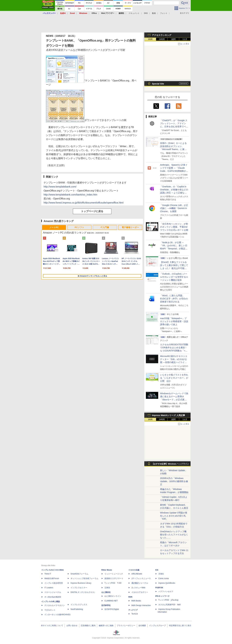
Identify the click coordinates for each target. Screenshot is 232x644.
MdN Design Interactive (141, 605)
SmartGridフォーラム (79, 574)
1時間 (150, 39)
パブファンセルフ (166, 592)
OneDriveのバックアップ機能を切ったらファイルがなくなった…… (174, 535)
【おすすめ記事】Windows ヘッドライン (170, 464)
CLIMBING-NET (111, 601)
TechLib (135, 614)
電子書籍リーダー (130, 227)
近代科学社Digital (112, 609)
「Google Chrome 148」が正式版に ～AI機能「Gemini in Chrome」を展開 (174, 208)
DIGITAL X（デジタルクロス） (83, 592)
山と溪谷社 (106, 592)
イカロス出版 (134, 570)
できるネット (50, 610)
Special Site (158, 84)
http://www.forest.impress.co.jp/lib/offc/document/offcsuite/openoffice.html (83, 203)
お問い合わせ (72, 626)
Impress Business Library (81, 583)
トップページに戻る (92, 211)
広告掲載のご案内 (88, 626)
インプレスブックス (79, 605)
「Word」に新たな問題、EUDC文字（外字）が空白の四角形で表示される (174, 299)
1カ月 (185, 39)
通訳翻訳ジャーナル (140, 583)
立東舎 (107, 588)
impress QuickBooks (167, 583)
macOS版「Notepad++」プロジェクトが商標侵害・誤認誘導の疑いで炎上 (174, 321)
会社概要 (142, 626)
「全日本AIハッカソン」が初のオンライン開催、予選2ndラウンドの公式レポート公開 (174, 227)
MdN (130, 597)
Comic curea (164, 578)
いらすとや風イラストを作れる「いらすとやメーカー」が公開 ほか (174, 378)
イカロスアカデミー (140, 592)
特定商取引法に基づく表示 (180, 626)
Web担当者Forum (52, 578)
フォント (164, 13)
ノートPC (54, 227)
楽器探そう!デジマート (114, 578)
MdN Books (136, 601)
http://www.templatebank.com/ (60, 187)
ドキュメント (134, 13)
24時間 (162, 39)
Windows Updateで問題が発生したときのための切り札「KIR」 (174, 516)
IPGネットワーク (162, 596)
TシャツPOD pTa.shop (168, 600)
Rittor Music (107, 570)
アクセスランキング (162, 35)
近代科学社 (106, 605)
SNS (146, 13)
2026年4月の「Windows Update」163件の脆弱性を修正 (174, 481)
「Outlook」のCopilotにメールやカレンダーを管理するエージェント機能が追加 (174, 277)
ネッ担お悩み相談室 (53, 597)
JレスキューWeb (138, 588)
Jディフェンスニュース (141, 578)
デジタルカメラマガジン (55, 605)
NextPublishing (77, 609)
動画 (154, 13)
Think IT (48, 574)
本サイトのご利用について (52, 626)
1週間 (173, 39)
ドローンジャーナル (53, 592)
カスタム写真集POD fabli (169, 605)
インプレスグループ (157, 626)
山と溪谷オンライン (113, 596)
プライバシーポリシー (126, 626)
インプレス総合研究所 (54, 583)
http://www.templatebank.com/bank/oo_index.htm (70, 195)
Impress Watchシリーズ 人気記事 (168, 415)
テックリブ (133, 610)
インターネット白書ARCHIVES (57, 615)
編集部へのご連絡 (106, 626)
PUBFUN (159, 588)
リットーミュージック (114, 574)
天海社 (161, 574)
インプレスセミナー (79, 588)
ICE (157, 570)
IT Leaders (49, 588)
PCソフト (79, 227)
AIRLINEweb (137, 574)
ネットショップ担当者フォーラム (84, 578)
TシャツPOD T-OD (113, 583)
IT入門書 (105, 227)
